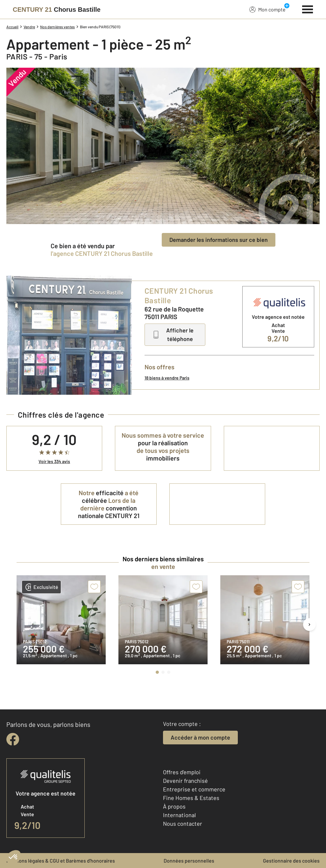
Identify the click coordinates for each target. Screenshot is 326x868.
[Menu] (308, 9)
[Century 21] (57, 10)
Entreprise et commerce (194, 789)
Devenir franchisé (185, 781)
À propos (174, 806)
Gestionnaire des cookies (291, 861)
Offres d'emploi (182, 772)
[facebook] (13, 739)
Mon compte (267, 9)
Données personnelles (189, 861)
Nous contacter (183, 824)
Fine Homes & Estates (191, 798)
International (179, 815)
